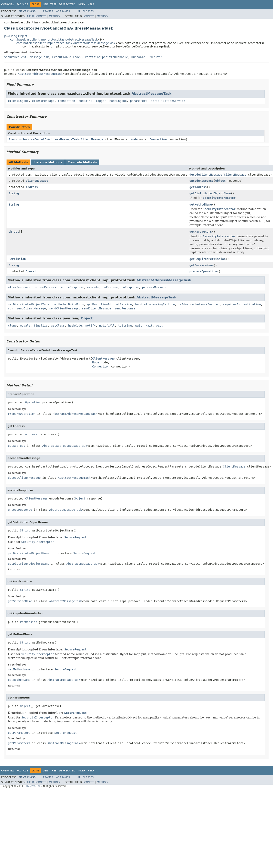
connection (66, 101)
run (11, 308)
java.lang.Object (16, 36)
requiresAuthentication (242, 304)
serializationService (168, 101)
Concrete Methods (82, 162)
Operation (33, 271)
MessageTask (39, 57)
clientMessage (43, 101)
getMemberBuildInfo (68, 304)
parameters (139, 101)
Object (220, 181)
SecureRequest (15, 57)
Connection (158, 139)
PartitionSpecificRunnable (106, 57)
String (14, 193)
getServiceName (202, 265)
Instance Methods (48, 162)
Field (30, 16)
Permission (17, 259)
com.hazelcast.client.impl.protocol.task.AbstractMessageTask (54, 40)
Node (134, 139)
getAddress (198, 187)
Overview (8, 4)
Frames (48, 11)
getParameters (201, 232)
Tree (53, 4)
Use (45, 4)
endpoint (85, 101)
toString (125, 326)
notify (90, 326)
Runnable (138, 57)
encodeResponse (202, 181)
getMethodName (201, 205)
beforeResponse (72, 287)
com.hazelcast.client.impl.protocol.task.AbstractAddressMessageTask (66, 43)
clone (12, 326)
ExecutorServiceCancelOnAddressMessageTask (44, 139)
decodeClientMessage (206, 175)
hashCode (75, 326)
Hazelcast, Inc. (32, 786)
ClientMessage (92, 139)
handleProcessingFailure (155, 304)
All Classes (86, 11)
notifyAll (107, 326)
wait (139, 326)
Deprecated (67, 4)
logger (101, 101)
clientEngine (18, 101)
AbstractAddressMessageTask (40, 74)
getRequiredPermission (208, 259)
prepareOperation (203, 271)
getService (123, 304)
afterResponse (19, 287)
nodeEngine (118, 101)
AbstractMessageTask (152, 94)
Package (22, 4)
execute (93, 287)
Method (54, 16)
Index (82, 4)
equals (25, 326)
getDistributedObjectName (210, 193)
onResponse (130, 287)
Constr (41, 16)
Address (32, 187)
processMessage (154, 287)
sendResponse (125, 308)
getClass (58, 326)
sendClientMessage (31, 308)
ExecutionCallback (67, 57)
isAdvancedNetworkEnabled (199, 304)
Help (91, 4)
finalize (41, 326)
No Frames (63, 11)
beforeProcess (45, 287)
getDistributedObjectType (29, 304)
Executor (155, 57)
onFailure (110, 287)
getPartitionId (99, 304)
